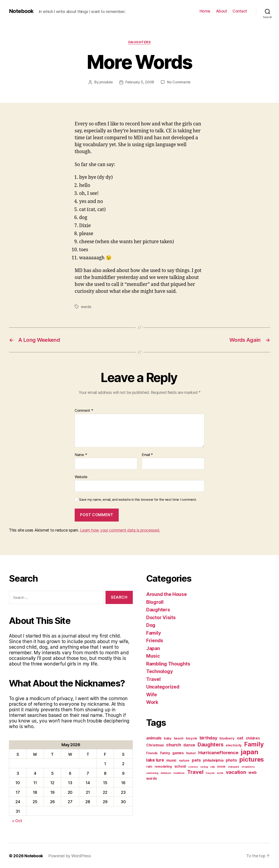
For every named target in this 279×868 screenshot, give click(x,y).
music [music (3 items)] (171, 760)
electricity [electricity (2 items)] (234, 745)
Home (205, 11)
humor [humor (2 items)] (191, 753)
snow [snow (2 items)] (221, 766)
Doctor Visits (161, 617)
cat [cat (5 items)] (240, 737)
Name (81, 454)
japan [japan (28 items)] (250, 751)
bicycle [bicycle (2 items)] (192, 738)
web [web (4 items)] (252, 772)
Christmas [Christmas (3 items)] (155, 745)
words (86, 306)
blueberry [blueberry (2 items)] (227, 738)
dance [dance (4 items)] (189, 744)
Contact (240, 11)
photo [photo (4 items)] (231, 760)
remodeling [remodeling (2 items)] (163, 766)
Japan (153, 648)
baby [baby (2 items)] (168, 738)
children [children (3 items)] (253, 738)
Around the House (167, 594)
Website (81, 476)
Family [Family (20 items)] (254, 744)
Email (147, 454)
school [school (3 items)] (180, 766)
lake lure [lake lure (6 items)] (155, 760)
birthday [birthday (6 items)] (208, 737)
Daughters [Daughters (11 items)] (211, 744)
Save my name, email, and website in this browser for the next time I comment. (138, 499)
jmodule (106, 82)
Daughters (140, 42)
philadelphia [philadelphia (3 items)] (213, 760)
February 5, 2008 (140, 82)
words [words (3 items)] (152, 778)
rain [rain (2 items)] (149, 766)
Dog (151, 625)
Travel (153, 679)
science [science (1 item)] (193, 766)
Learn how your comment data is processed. (120, 530)
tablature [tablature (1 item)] (166, 773)
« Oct (17, 820)
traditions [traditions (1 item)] (179, 773)
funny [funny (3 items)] (165, 753)
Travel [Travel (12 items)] (195, 772)
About (222, 11)
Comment (84, 410)
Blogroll (155, 602)
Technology (159, 671)
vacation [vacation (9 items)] (236, 772)
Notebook (21, 11)
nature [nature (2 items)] (184, 760)
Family (153, 633)
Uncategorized (163, 686)
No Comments (179, 82)
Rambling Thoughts (168, 663)
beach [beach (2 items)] (179, 738)
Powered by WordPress (70, 855)
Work (152, 702)
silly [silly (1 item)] (212, 766)
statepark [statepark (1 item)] (234, 766)
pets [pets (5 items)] (196, 760)
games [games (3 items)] (178, 753)
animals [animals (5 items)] (154, 737)
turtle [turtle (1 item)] (220, 773)
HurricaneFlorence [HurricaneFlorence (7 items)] (218, 752)
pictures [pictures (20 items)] (252, 759)
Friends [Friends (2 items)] (152, 753)
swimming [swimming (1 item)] (152, 773)
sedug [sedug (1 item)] (204, 766)
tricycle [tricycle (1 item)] (210, 773)
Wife (152, 694)
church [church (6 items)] (173, 744)
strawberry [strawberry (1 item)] (248, 766)
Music (153, 656)
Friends (155, 640)
